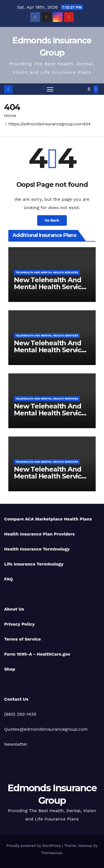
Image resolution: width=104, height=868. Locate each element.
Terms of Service (22, 639)
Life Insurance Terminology (34, 564)
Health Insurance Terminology (37, 549)
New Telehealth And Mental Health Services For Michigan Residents (52, 476)
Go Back (52, 220)
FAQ (8, 579)
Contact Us (16, 699)
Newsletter (16, 744)
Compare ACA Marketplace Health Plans (48, 519)
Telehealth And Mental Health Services (47, 272)
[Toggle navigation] (50, 89)
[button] (89, 89)
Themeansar (51, 853)
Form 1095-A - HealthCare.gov (37, 654)
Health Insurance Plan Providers (39, 534)
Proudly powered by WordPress (34, 846)
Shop (10, 669)
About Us (14, 609)
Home (10, 116)
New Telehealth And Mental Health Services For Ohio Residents (51, 350)
